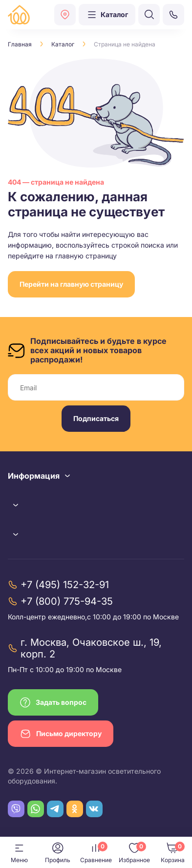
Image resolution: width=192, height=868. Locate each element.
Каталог (63, 44)
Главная (20, 44)
